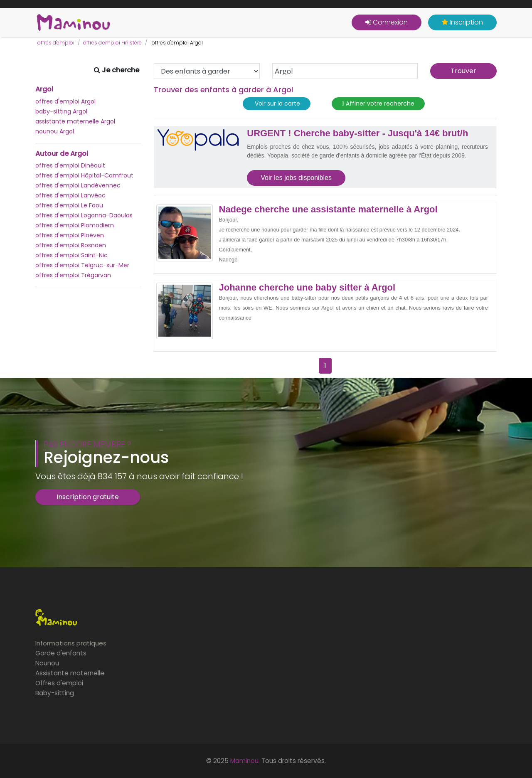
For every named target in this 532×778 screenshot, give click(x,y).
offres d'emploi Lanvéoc (70, 195)
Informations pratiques (71, 643)
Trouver (463, 71)
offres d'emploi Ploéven (70, 235)
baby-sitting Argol (61, 111)
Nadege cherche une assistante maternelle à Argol (328, 209)
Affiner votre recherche (378, 104)
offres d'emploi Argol (65, 101)
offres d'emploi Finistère (112, 43)
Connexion (387, 22)
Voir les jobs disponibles (296, 178)
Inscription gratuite (88, 497)
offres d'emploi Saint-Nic (71, 255)
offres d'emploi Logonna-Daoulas (84, 215)
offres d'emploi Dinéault (70, 165)
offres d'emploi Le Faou (69, 205)
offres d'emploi (56, 43)
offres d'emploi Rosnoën (71, 245)
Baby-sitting (55, 693)
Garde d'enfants (61, 653)
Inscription (462, 22)
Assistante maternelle (70, 673)
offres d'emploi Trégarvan (73, 275)
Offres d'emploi (59, 683)
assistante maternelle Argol (75, 121)
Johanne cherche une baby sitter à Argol (307, 288)
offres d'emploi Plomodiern (75, 225)
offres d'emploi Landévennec (78, 185)
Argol (44, 89)
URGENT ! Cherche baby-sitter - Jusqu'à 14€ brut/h (357, 133)
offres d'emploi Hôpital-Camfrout (84, 175)
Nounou (47, 663)
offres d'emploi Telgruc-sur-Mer (82, 265)
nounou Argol (55, 131)
